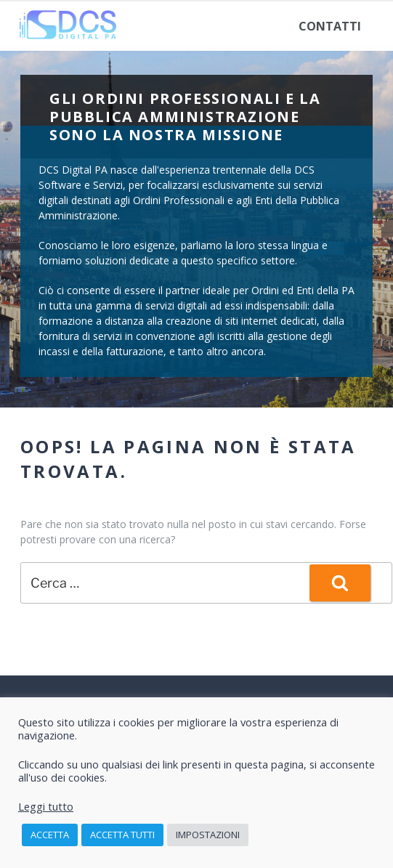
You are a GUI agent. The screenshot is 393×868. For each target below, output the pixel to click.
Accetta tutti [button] (122, 835)
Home (49, 26)
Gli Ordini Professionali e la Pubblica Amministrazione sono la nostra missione (185, 117)
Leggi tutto (46, 806)
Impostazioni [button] (208, 835)
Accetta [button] (50, 835)
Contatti (330, 26)
